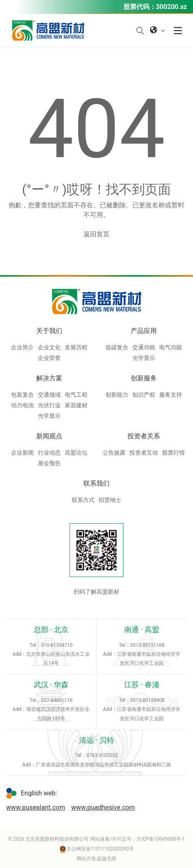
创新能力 (117, 395)
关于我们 (49, 331)
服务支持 (171, 395)
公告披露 (114, 453)
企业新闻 (22, 453)
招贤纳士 (110, 500)
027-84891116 (57, 700)
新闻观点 (49, 436)
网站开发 (86, 859)
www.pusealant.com (36, 807)
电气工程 (76, 395)
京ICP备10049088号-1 (161, 839)
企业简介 (22, 347)
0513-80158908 (147, 700)
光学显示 (144, 358)
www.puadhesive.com (103, 807)
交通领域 (49, 395)
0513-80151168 (147, 645)
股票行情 (173, 453)
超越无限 (107, 859)
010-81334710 (57, 645)
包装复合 (22, 395)
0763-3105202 (102, 755)
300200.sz (171, 7)
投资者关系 (144, 436)
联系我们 (96, 483)
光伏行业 (49, 405)
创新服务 (144, 378)
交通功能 (144, 347)
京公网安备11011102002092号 (96, 849)
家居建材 (76, 405)
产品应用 (144, 331)
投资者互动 (144, 453)
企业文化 (49, 347)
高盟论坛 (76, 453)
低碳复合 (117, 347)
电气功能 (171, 347)
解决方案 (49, 378)
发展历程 (76, 347)
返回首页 (96, 234)
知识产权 (144, 395)
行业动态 (49, 453)
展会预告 (49, 463)
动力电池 (22, 405)
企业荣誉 (49, 358)
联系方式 (83, 500)
